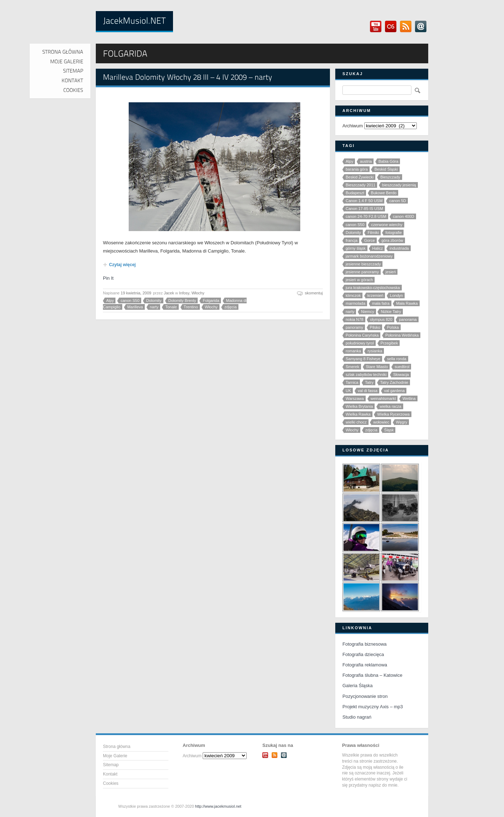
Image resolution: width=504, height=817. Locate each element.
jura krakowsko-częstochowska (373, 288)
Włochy (198, 293)
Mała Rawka (407, 303)
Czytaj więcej (122, 265)
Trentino (191, 307)
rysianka (375, 351)
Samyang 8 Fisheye (363, 359)
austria (366, 161)
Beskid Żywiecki (360, 177)
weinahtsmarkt (383, 398)
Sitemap (111, 765)
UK (348, 391)
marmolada (355, 303)
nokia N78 (355, 319)
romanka (353, 351)
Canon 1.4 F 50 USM (364, 201)
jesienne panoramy (362, 272)
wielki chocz (356, 422)
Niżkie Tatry (391, 312)
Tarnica (352, 382)
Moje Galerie (115, 756)
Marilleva (135, 307)
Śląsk (389, 430)
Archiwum (353, 126)
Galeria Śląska (358, 686)
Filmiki (373, 233)
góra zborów (392, 240)
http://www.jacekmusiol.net (218, 806)
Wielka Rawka (358, 414)
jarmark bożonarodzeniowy (369, 256)
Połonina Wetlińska (402, 335)
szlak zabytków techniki (366, 375)
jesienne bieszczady (363, 264)
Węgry (402, 422)
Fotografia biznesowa (365, 644)
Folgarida (211, 300)
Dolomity (154, 300)
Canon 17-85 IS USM (364, 209)
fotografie (394, 233)
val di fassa (368, 391)
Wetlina (409, 398)
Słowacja (401, 375)
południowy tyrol (360, 343)
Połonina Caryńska (362, 335)
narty (154, 307)
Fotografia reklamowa (365, 665)
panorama (408, 319)
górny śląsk (356, 248)
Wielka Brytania (359, 406)
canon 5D (398, 201)
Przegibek (389, 343)
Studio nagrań (357, 717)
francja (352, 240)
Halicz (377, 248)
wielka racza (391, 406)
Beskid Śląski (386, 169)
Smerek (352, 367)
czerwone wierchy (387, 225)
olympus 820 (381, 319)
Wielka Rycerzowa (393, 414)
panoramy (354, 327)
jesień (391, 272)
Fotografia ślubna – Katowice (372, 675)
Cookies (111, 783)
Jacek (169, 293)
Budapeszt (355, 193)
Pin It (108, 278)
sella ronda (397, 359)
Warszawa (355, 398)
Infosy (184, 293)
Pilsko (375, 327)
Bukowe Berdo (384, 193)
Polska (393, 327)
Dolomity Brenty (182, 300)
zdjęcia (231, 307)
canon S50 (130, 300)
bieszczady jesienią (399, 185)
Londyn (396, 295)
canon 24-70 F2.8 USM (366, 216)
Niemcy (368, 312)
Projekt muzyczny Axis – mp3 (373, 707)
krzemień (375, 295)
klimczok (353, 295)
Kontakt (110, 774)
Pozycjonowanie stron (365, 696)
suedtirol (402, 367)
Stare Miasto (377, 367)
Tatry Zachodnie (394, 382)
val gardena (395, 391)
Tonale (171, 307)
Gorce (370, 240)
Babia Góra (389, 161)
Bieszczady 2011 (360, 185)
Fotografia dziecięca (363, 654)
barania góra (357, 169)
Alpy (110, 300)
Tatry (369, 382)
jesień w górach (359, 280)
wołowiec (381, 422)
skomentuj (314, 293)
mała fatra (381, 303)
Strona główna (117, 747)
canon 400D (403, 216)
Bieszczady (390, 177)
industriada (399, 248)
